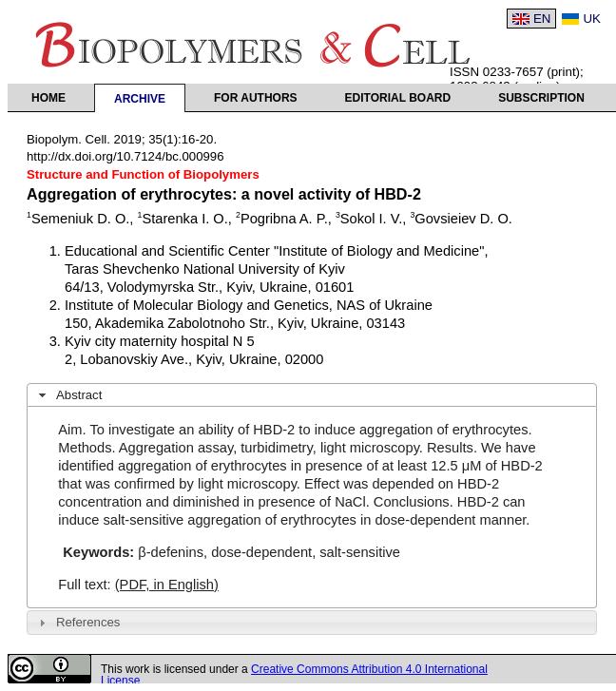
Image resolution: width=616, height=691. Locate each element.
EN (542, 19)
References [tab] (77, 623)
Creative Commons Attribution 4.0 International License (294, 675)
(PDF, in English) (167, 585)
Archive (140, 99)
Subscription (541, 98)
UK (592, 19)
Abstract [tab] (68, 395)
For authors (256, 98)
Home (48, 98)
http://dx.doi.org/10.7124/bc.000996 (125, 156)
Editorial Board (398, 98)
